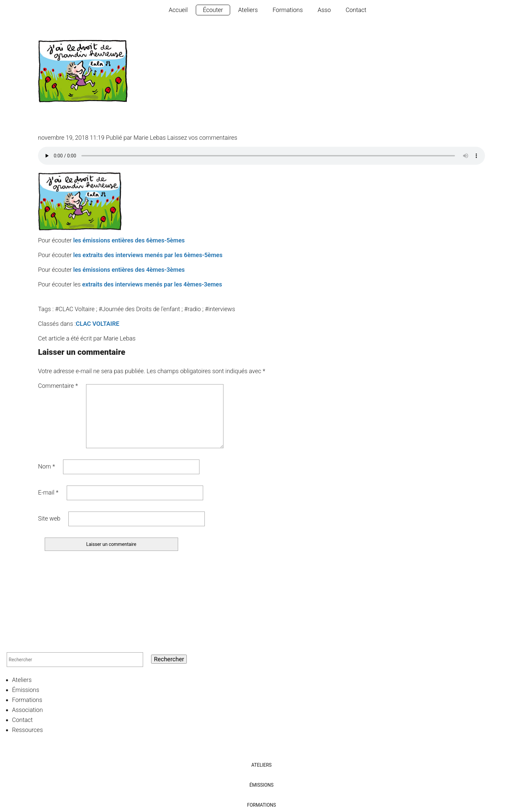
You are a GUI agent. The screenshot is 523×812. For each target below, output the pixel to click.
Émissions (26, 690)
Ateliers (248, 10)
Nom (47, 466)
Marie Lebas (150, 138)
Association (27, 710)
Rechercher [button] (169, 659)
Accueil (178, 10)
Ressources (28, 730)
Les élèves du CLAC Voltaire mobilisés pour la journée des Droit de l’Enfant (241, 118)
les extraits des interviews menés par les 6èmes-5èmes (148, 255)
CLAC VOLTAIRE (97, 324)
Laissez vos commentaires (202, 138)
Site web (49, 518)
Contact (356, 10)
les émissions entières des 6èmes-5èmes (129, 240)
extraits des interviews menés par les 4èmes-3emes (152, 284)
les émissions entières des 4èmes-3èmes (129, 270)
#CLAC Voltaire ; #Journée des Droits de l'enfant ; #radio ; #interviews (145, 309)
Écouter (213, 10)
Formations (288, 10)
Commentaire (58, 386)
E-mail (48, 492)
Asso (324, 10)
